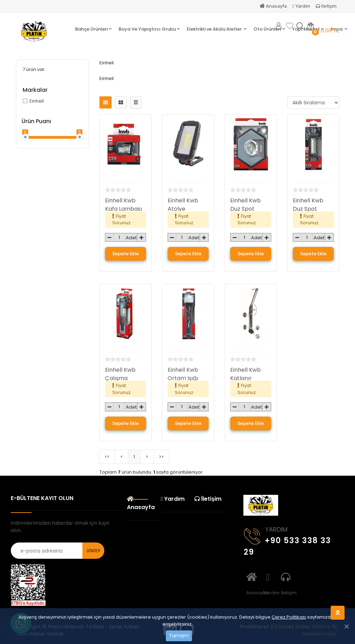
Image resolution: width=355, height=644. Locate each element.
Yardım (301, 6)
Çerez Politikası (289, 617)
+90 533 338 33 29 (287, 541)
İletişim (326, 6)
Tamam (179, 636)
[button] (93, 29)
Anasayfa (273, 6)
